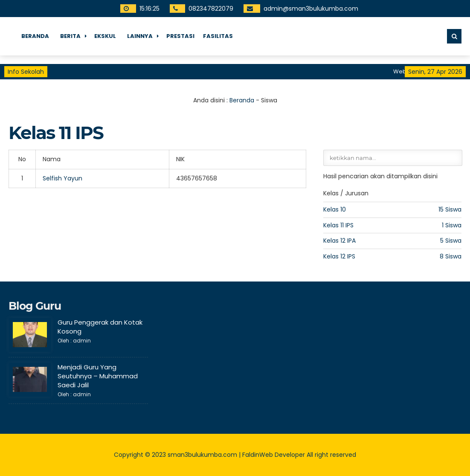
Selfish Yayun (62, 178)
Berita (70, 36)
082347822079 (211, 9)
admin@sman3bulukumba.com (311, 9)
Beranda (35, 36)
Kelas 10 (335, 209)
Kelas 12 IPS (339, 256)
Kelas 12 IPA (339, 241)
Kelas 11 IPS (338, 225)
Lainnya (140, 36)
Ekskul (105, 36)
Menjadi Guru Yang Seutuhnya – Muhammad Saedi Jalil (98, 376)
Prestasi (180, 36)
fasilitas (218, 36)
